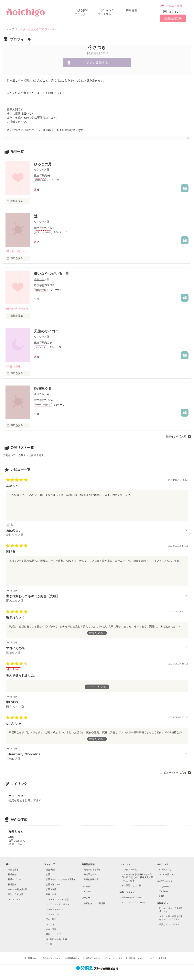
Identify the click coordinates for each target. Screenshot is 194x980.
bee (11, 836)
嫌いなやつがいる (49, 274)
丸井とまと (16, 831)
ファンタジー (52, 914)
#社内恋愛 (11, 309)
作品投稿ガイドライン (50, 958)
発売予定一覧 (90, 874)
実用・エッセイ (53, 934)
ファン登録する (97, 63)
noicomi (87, 891)
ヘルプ (151, 958)
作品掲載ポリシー (73, 958)
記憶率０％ (43, 389)
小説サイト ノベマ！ (169, 924)
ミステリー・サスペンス (58, 904)
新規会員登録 (173, 18)
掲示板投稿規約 (93, 958)
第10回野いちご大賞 (131, 885)
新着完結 (12, 874)
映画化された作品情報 (94, 903)
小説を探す (82, 10)
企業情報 (162, 958)
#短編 (17, 366)
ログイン (174, 12)
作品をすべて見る (176, 436)
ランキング (107, 10)
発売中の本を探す (92, 870)
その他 (49, 944)
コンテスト (104, 14)
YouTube (163, 891)
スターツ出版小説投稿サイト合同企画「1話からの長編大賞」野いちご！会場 (137, 877)
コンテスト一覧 (129, 870)
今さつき (39, 170)
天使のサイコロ (46, 331)
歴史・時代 (51, 919)
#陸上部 (10, 251)
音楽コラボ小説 (15, 894)
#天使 (9, 366)
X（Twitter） (165, 886)
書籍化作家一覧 (91, 879)
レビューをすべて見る (174, 772)
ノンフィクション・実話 (58, 899)
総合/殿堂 (50, 870)
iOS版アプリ (165, 870)
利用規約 (32, 958)
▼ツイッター (17, 796)
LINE (162, 896)
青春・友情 (51, 894)
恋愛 (48, 874)
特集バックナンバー (131, 897)
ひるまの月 (43, 164)
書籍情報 (131, 10)
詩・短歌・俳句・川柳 (57, 939)
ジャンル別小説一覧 (18, 889)
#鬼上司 (24, 309)
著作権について (136, 958)
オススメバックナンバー (133, 902)
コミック (80, 14)
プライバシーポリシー (114, 958)
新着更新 (12, 884)
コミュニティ (14, 899)
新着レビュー (14, 879)
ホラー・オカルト (54, 909)
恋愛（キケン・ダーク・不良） (61, 879)
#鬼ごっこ (22, 251)
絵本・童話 (51, 929)
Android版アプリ (167, 874)
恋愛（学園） (52, 889)
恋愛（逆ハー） (53, 884)
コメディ (50, 924)
